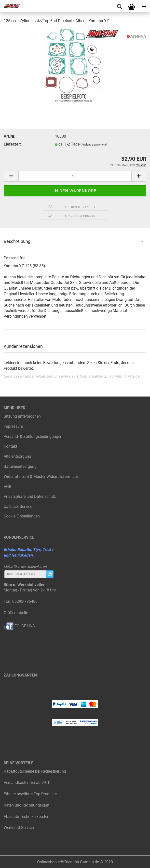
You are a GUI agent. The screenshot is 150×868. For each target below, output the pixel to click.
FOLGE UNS (19, 626)
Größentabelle (16, 613)
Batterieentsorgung (20, 466)
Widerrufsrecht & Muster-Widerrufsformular (41, 477)
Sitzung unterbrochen (22, 416)
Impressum (13, 426)
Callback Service (18, 507)
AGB (7, 487)
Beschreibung (17, 241)
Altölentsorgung (17, 456)
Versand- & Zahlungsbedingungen (33, 436)
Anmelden (133, 376)
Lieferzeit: (13, 144)
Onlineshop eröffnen (55, 862)
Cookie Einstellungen (22, 516)
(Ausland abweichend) (94, 145)
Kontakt (10, 446)
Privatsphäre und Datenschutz (30, 496)
